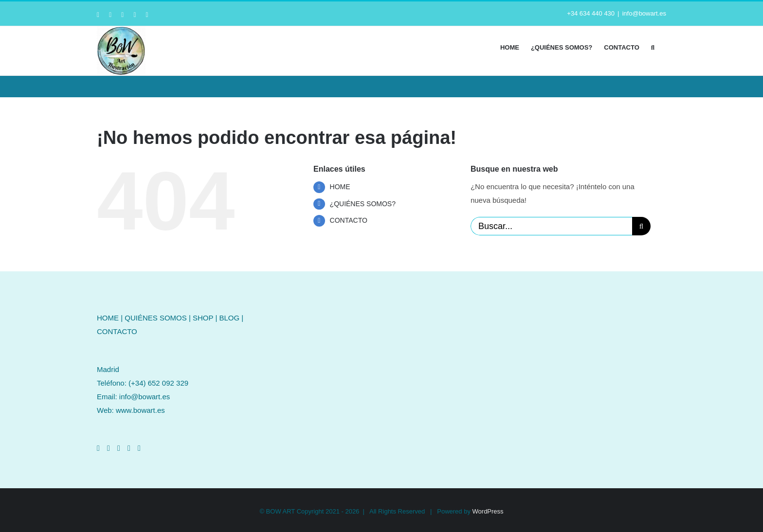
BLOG (229, 318)
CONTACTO (349, 220)
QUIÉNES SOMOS (156, 318)
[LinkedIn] (119, 448)
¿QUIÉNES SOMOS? (363, 204)
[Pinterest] (129, 448)
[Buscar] (641, 226)
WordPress (488, 511)
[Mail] (139, 448)
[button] (653, 47)
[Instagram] (109, 448)
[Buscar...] (551, 226)
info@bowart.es (644, 13)
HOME (340, 187)
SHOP (203, 318)
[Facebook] (98, 448)
